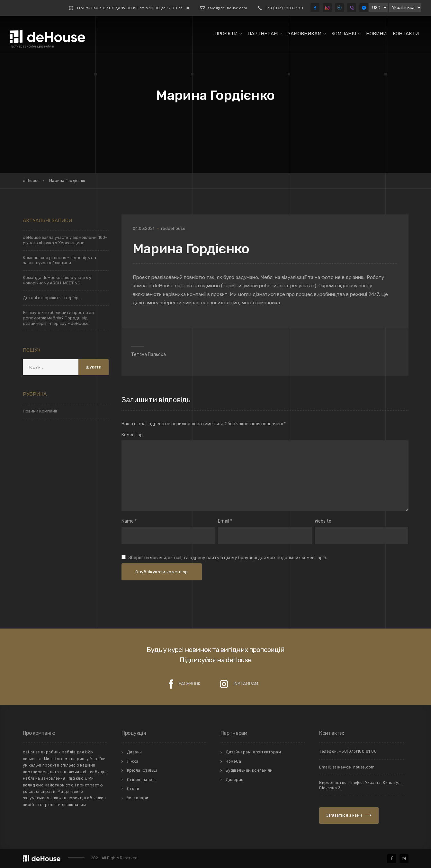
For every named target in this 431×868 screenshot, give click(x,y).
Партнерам (263, 34)
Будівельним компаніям (249, 770)
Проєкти (226, 34)
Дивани (135, 752)
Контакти (406, 34)
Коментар (132, 435)
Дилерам (235, 780)
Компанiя (344, 34)
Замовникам (305, 34)
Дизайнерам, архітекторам (253, 752)
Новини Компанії (40, 411)
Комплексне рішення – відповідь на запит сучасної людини (59, 260)
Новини (376, 34)
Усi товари (138, 798)
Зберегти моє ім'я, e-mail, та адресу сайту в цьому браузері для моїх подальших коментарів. (228, 558)
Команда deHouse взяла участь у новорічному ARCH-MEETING (57, 280)
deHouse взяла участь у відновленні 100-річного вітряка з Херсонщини (65, 240)
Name (128, 521)
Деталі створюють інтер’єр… (52, 298)
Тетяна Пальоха (148, 355)
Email (224, 521)
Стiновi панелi (141, 780)
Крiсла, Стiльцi (142, 770)
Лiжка (133, 761)
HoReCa (233, 761)
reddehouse (173, 228)
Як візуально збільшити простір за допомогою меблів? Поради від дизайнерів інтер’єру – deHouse (58, 318)
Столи (133, 789)
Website (323, 521)
